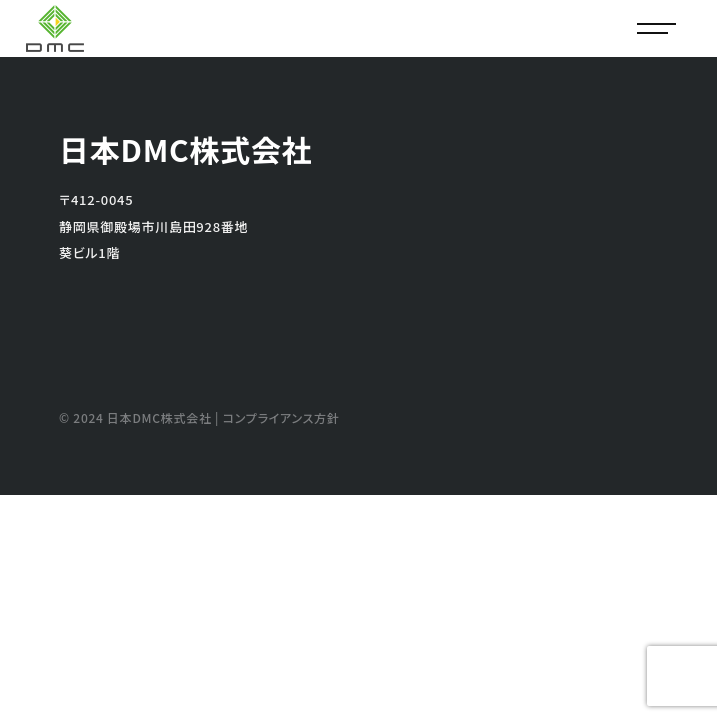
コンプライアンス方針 (281, 417)
